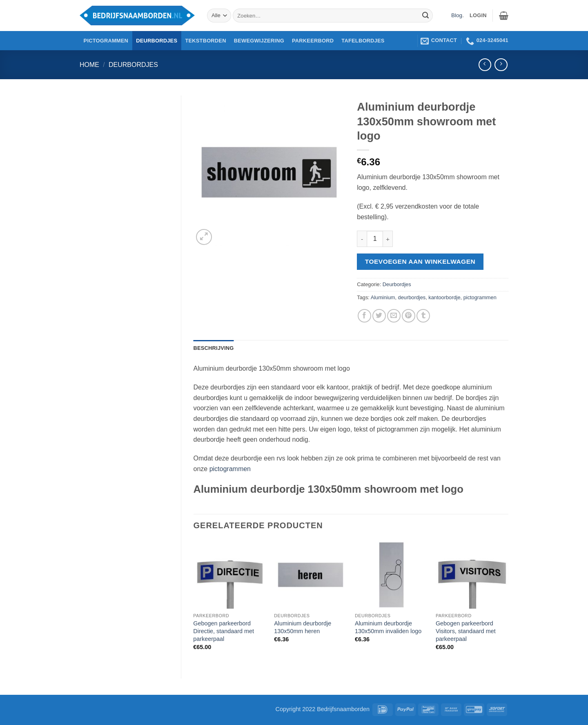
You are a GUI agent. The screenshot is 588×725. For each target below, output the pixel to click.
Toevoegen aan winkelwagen (420, 261)
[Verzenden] (425, 16)
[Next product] (485, 65)
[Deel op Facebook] (364, 316)
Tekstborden (205, 41)
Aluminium (383, 297)
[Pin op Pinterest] (409, 316)
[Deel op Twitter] (379, 316)
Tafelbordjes (363, 41)
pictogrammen (480, 297)
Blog (457, 15)
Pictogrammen (106, 41)
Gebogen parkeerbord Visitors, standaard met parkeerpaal (466, 631)
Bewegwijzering (259, 41)
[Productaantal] (375, 239)
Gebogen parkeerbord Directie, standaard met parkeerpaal (224, 631)
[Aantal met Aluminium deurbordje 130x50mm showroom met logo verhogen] (388, 239)
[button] (504, 16)
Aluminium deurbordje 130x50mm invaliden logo (388, 627)
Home (89, 65)
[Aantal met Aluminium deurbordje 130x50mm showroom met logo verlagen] (362, 239)
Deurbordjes (157, 41)
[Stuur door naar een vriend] (394, 316)
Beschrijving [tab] (214, 348)
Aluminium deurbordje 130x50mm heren (303, 627)
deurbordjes (412, 297)
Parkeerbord (313, 41)
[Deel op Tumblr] (423, 316)
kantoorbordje (444, 297)
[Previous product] (501, 65)
